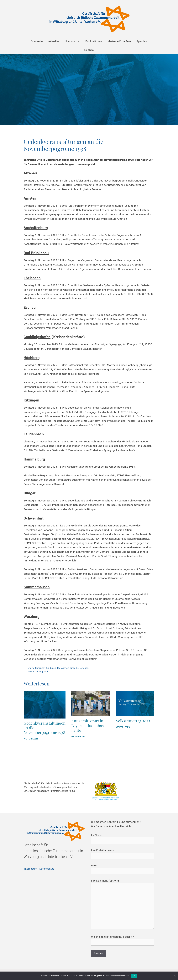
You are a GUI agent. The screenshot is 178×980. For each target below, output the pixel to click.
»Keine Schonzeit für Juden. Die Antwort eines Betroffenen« (59, 668)
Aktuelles (54, 41)
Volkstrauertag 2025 (38, 672)
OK (134, 976)
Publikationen (94, 41)
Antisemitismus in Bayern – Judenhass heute (88, 725)
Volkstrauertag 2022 (133, 721)
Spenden (142, 41)
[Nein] (175, 976)
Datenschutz (47, 869)
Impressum (30, 869)
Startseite (37, 41)
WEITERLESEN (31, 739)
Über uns (74, 41)
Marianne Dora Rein (119, 41)
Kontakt (89, 50)
